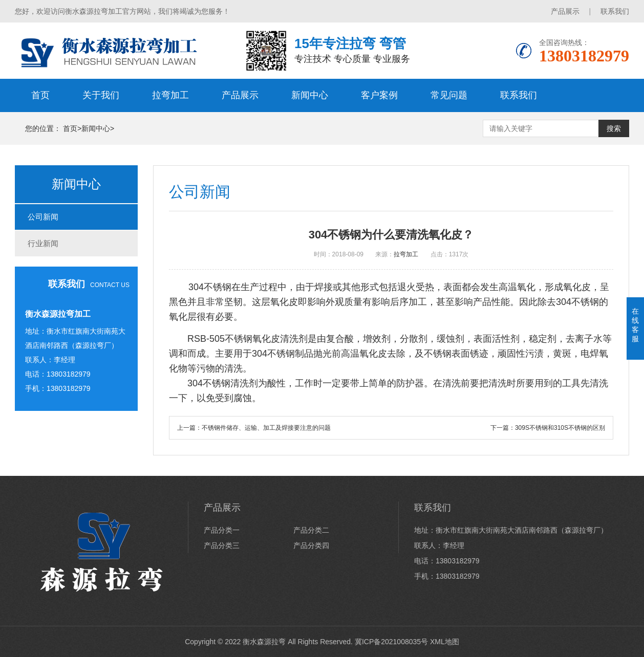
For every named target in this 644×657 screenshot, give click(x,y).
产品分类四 (311, 545)
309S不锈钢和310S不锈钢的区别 (560, 428)
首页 (40, 95)
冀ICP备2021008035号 (391, 642)
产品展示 (565, 11)
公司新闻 (43, 217)
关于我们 (101, 95)
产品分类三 (222, 545)
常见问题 (449, 95)
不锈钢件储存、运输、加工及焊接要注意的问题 (266, 428)
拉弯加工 (170, 95)
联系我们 (615, 11)
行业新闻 (43, 243)
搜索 (614, 128)
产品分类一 (222, 530)
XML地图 (445, 642)
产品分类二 (311, 530)
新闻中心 (310, 95)
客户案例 (379, 95)
